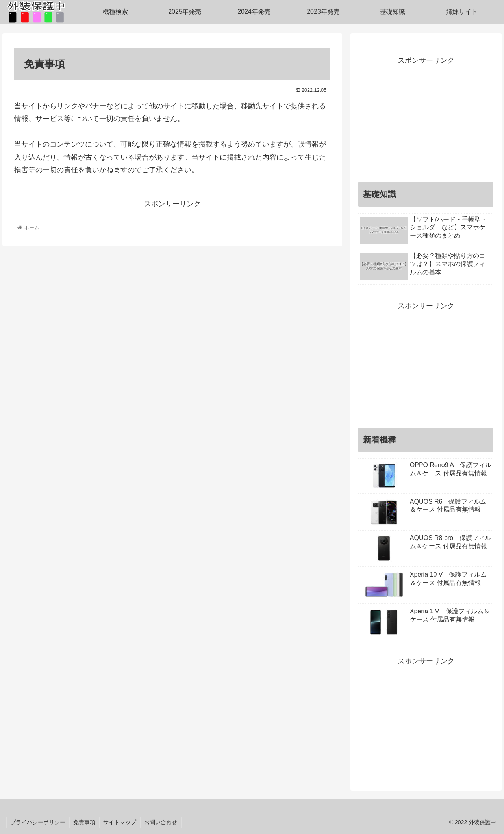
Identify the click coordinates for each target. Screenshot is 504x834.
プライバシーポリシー (38, 822)
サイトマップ (121, 822)
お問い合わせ (162, 822)
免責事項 (85, 822)
